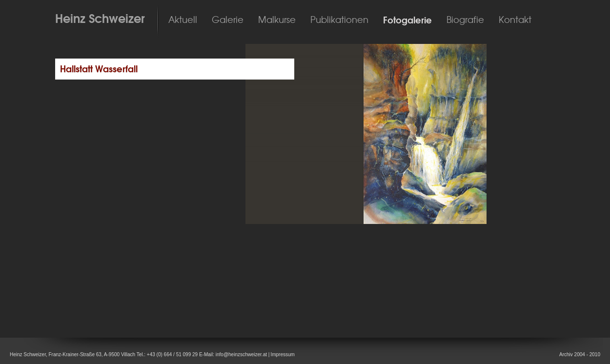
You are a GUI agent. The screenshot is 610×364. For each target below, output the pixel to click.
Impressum (282, 354)
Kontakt (515, 20)
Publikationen (339, 20)
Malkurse (277, 20)
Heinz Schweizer (100, 19)
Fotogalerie (407, 20)
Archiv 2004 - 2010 (580, 354)
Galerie (228, 20)
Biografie (465, 20)
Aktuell (183, 20)
